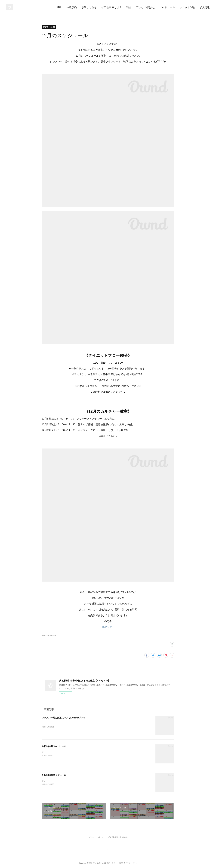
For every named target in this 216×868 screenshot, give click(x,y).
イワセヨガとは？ (111, 7)
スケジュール (167, 7)
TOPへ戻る (108, 627)
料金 (129, 7)
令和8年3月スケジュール (54, 775)
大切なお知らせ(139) (49, 636)
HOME (59, 7)
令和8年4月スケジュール (54, 746)
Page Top (108, 850)
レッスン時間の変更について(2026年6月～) (63, 718)
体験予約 (72, 7)
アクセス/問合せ (146, 7)
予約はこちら (89, 7)
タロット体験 (187, 7)
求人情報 (205, 7)
